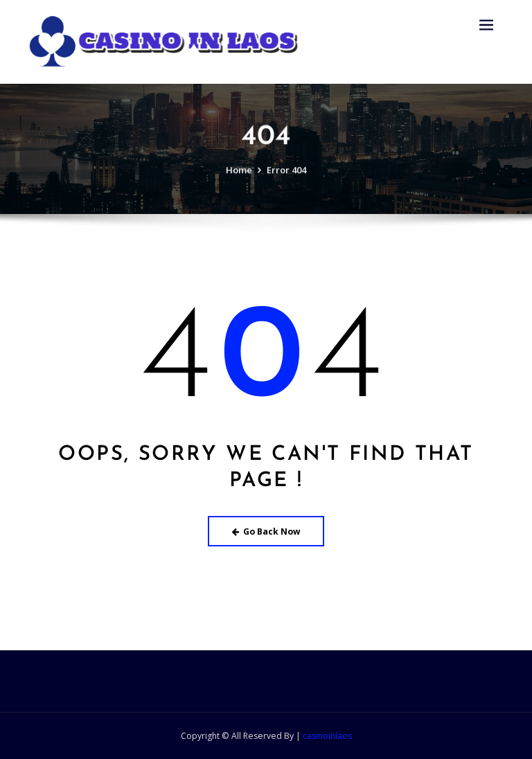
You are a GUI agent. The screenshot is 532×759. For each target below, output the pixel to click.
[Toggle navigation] (486, 25)
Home (239, 177)
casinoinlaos (327, 736)
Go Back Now (266, 532)
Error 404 (286, 177)
